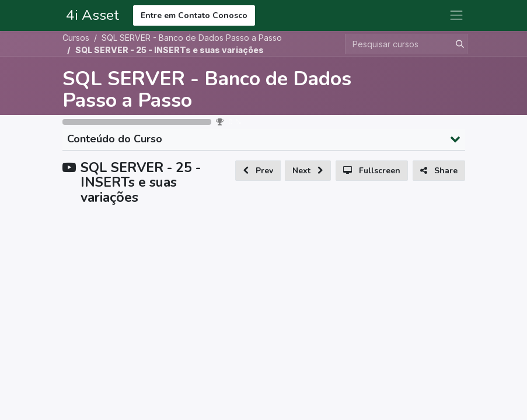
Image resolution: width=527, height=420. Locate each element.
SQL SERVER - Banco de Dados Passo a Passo (207, 90)
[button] (258, 171)
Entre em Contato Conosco (194, 15)
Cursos (76, 38)
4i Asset (91, 15)
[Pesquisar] (458, 44)
